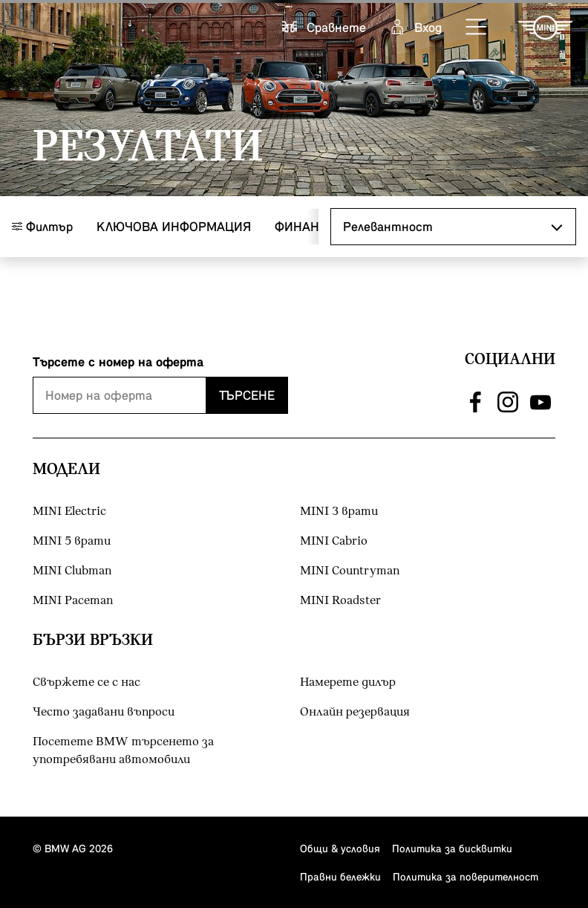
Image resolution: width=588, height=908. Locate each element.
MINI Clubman (72, 571)
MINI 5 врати (72, 541)
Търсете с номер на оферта (118, 361)
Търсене (247, 395)
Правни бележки (340, 876)
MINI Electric (69, 512)
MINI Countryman (350, 571)
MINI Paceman (73, 601)
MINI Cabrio (334, 541)
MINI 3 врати (339, 512)
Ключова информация (174, 226)
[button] (477, 27)
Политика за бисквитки (452, 848)
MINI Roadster (340, 601)
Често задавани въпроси (104, 712)
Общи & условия (340, 848)
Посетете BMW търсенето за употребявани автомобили (123, 751)
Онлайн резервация (355, 712)
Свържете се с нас (86, 682)
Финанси (306, 226)
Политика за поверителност (465, 876)
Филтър (42, 226)
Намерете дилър (348, 682)
